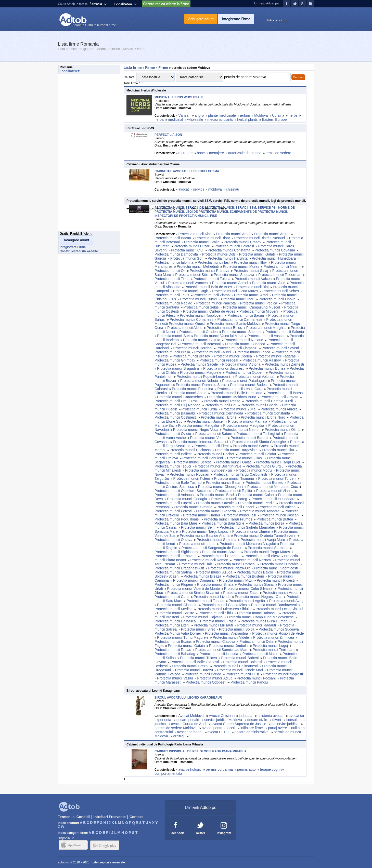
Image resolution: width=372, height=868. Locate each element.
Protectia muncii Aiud (269, 283)
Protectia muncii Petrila (256, 503)
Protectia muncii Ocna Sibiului (279, 609)
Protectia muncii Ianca (253, 352)
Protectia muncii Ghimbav (175, 360)
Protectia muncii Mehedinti (198, 266)
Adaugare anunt (201, 19)
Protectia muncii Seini (198, 527)
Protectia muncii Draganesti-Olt (179, 568)
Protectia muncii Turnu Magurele (183, 637)
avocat (183, 189)
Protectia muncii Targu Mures (267, 552)
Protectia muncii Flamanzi (237, 348)
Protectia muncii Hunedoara (274, 258)
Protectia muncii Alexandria (227, 633)
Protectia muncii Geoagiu (187, 499)
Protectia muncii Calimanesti (235, 666)
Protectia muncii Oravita (279, 397)
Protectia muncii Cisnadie (177, 605)
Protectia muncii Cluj (187, 250)
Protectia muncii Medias (174, 609)
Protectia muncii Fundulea (193, 389)
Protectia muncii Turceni (277, 478)
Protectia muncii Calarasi (234, 246)
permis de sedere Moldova (176, 728)
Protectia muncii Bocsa (285, 393)
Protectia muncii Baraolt (249, 438)
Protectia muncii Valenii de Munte (193, 589)
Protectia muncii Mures (241, 266)
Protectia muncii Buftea (267, 368)
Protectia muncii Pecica (259, 303)
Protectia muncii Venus (208, 438)
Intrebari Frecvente (110, 817)
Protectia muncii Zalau (241, 593)
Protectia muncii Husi (242, 674)
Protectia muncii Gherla (259, 405)
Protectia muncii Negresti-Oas (259, 597)
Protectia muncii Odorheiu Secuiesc (183, 491)
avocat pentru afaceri (219, 728)
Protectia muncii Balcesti (243, 662)
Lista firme (133, 68)
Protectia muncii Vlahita (275, 491)
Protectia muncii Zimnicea (274, 637)
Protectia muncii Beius (225, 328)
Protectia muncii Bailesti (174, 454)
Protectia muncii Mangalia (198, 425)
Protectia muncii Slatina (173, 572)
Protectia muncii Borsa (266, 523)
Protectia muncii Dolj (219, 254)
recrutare (185, 153)
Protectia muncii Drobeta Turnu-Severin (265, 536)
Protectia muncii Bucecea (245, 344)
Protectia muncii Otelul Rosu (177, 401)
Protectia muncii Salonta (285, 332)
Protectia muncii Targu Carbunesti (240, 474)
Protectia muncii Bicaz (262, 556)
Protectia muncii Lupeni (173, 503)
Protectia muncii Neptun (242, 430)
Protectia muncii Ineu (238, 299)
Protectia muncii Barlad (203, 674)
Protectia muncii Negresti (283, 674)
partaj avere (277, 728)
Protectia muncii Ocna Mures (235, 291)
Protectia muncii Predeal (219, 360)
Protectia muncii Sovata (221, 552)
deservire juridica (286, 724)
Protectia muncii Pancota (216, 303)
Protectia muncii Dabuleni (203, 458)
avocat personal (190, 732)
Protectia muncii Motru (254, 470)
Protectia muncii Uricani (235, 507)
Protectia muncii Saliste (176, 613)
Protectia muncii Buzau (192, 246)
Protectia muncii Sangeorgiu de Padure (212, 548)
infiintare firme (252, 728)
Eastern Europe (274, 119)
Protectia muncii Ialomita (174, 262)
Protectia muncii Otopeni (245, 372)
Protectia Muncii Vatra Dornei (178, 633)
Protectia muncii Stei (173, 336)
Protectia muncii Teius (172, 295)
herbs (293, 115)
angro (199, 115)
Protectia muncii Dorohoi (193, 348)
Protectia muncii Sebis (201, 307)
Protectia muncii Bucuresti (224, 368)
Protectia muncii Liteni (172, 625)
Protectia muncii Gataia (187, 646)
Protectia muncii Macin (260, 654)
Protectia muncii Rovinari (189, 474)
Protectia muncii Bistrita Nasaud (260, 238)
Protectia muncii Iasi (214, 262)
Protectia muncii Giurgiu (265, 466)
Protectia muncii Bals (196, 564)
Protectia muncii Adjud (215, 678)
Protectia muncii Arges (272, 234)
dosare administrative (252, 732)
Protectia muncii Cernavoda (221, 413)
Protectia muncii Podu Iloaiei (177, 519)
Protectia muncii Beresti (193, 462)
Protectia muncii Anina (189, 393)
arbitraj (179, 736)
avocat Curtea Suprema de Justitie (239, 724)
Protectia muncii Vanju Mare (263, 540)
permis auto (246, 769)
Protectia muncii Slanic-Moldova (235, 324)
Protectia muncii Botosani (201, 344)
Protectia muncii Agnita (247, 601)
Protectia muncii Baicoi (255, 572)
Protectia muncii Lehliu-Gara (240, 389)
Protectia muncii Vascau (267, 336)
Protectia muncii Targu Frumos (228, 519)
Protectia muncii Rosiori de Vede (278, 633)
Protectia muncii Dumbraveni (274, 605)
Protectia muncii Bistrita (202, 340)
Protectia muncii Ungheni (221, 556)
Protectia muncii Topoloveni (201, 315)
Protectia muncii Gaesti (251, 446)
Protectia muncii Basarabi (175, 413)
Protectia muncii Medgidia (243, 425)
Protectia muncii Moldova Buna (232, 397)
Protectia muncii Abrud (230, 283)
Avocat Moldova (191, 716)
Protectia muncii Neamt (282, 266)
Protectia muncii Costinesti (176, 417)
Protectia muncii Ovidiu (173, 434)
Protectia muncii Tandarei (260, 511)
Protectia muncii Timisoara (274, 650)
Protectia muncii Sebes (281, 291)
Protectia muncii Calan (256, 495)
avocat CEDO (219, 732)
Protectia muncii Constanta (229, 250)
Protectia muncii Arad (233, 234)
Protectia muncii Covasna (275, 250)
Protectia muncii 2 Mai (239, 409)
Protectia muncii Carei (172, 597)
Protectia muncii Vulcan (277, 507)
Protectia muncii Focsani (256, 678)
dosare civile (258, 720)
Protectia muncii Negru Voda (196, 430)
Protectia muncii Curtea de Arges (209, 311)
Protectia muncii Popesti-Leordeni (204, 377)
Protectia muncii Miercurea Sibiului (224, 609)
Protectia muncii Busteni (245, 576)
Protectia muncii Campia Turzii (269, 401)
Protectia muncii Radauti (256, 625)
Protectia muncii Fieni (212, 446)
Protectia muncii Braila (202, 242)
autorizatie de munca (245, 153)
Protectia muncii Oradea (199, 332)
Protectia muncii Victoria (241, 364)
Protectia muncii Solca (237, 629)
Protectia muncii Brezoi (190, 666)
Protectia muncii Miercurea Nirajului (248, 544)
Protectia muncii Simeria (193, 507)
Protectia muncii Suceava (234, 275)
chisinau (232, 189)
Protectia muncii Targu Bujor (278, 462)
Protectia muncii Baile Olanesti (195, 662)
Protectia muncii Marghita (266, 328)
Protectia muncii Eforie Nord (263, 417)
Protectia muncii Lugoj (270, 646)
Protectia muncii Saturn (214, 434)
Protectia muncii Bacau (173, 238)
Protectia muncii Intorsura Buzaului (200, 442)
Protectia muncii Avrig (286, 601)
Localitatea (123, 4)
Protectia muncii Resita (222, 401)
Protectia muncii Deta (256, 642)
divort (277, 720)
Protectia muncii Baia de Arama (205, 536)
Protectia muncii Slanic (256, 584)
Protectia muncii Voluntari (255, 377)
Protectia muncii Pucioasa (190, 450)
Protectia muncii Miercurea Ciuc (273, 487)
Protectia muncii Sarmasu (268, 548)
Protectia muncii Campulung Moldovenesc (260, 617)
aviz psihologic (190, 769)
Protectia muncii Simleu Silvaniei (193, 593)
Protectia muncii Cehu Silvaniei (249, 589)
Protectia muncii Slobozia (216, 511)
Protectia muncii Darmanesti (240, 319)
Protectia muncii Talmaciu (257, 613)
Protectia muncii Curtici (198, 299)
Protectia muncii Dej (220, 405)
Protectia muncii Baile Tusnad (178, 483)
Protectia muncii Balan (223, 483)
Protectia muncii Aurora (279, 409)
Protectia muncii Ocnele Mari (240, 670)
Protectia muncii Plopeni (174, 584)
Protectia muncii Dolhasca (175, 621)
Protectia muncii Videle (231, 637)
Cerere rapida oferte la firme (166, 4)
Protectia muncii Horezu (194, 670)
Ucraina (278, 115)
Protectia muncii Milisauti (213, 625)
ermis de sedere (278, 153)
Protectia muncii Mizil (236, 580)
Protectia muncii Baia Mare (176, 523)
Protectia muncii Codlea (233, 356)
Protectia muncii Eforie (219, 417)
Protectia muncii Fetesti (173, 511)
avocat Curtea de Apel (189, 724)
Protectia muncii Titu (278, 450)
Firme (150, 68)
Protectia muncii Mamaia (248, 421)
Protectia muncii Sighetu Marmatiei (247, 527)
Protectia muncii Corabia (279, 564)
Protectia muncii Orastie (215, 503)
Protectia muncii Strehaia (216, 540)
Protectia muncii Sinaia (215, 584)
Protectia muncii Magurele (201, 372)
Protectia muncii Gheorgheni (221, 487)
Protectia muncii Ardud (280, 593)
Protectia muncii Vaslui (175, 678)
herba (159, 119)
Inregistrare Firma (236, 19)
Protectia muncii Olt (170, 271)
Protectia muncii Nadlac (173, 303)
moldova (215, 189)
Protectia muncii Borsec (264, 483)
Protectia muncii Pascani (280, 515)
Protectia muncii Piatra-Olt (229, 568)
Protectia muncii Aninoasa (175, 495)
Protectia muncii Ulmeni (251, 531)
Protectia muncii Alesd (185, 328)
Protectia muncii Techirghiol (258, 434)
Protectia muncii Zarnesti (284, 364)
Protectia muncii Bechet (215, 454)
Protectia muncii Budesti (249, 385)
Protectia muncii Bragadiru (178, 368)
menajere (216, 153)
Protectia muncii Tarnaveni (175, 556)
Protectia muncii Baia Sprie (223, 523)
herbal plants (247, 119)
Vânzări (184, 115)
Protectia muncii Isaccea (219, 654)
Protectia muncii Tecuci (173, 466)
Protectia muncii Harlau (202, 515)
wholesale (195, 119)
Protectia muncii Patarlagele (244, 381)
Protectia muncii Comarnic (194, 580)
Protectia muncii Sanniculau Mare (222, 650)
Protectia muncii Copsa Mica (224, 605)
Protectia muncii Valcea (253, 279)
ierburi (245, 115)
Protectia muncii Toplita (234, 491)
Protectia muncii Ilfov (250, 262)
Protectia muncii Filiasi (245, 458)
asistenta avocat (271, 716)
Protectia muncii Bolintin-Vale (218, 466)
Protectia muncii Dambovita (176, 254)
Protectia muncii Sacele (199, 364)
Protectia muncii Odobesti (206, 682)
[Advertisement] (79, 154)
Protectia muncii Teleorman (280, 275)
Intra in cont (277, 20)
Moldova (261, 115)
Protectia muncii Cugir (191, 291)
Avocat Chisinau (222, 716)
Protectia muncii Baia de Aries (208, 287)
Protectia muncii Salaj (251, 271)
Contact (136, 817)
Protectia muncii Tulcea (212, 279)
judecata (246, 716)
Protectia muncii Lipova (277, 299)
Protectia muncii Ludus (197, 544)
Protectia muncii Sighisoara (176, 552)
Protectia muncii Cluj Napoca (177, 405)
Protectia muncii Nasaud (244, 340)
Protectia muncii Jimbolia (229, 646)
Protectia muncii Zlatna (212, 295)
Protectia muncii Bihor (213, 238)
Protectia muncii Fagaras (276, 356)
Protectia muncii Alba (195, 234)
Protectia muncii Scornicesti (276, 568)
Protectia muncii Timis (172, 279)
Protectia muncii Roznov (252, 560)
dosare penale (188, 720)
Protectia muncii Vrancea (188, 283)
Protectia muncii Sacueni (241, 332)
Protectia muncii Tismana (234, 478)
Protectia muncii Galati (257, 254)
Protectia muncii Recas (173, 650)
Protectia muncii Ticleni (192, 478)
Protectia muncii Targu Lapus (205, 531)
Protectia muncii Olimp (283, 430)
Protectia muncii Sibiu (192, 275)
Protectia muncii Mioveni (259, 311)
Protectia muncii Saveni (280, 348)
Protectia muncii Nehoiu (199, 381)
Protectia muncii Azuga (214, 572)
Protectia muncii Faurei (213, 352)
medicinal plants (220, 119)
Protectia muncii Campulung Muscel (251, 307)
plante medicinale (222, 115)
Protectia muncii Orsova (174, 540)
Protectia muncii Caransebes (180, 397)
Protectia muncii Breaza (202, 576)
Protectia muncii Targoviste (236, 450)
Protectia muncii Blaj (253, 287)
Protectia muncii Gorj (187, 258)
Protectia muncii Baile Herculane (236, 393)
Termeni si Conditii (74, 817)
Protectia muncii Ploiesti (276, 580)
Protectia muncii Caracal (236, 564)
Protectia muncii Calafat (257, 454)
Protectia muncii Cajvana (203, 617)
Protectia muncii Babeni (240, 658)
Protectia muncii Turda (199, 409)
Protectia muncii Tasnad (206, 601)
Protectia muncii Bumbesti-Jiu (208, 470)
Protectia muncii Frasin (218, 621)
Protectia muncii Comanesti (191, 319)
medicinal (176, 119)
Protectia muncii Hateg (229, 499)
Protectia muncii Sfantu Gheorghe (259, 442)
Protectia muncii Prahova (210, 271)
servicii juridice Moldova (224, 720)
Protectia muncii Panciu (249, 682)
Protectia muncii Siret (198, 629)
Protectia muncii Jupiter (205, 421)
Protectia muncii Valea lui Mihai (219, 336)
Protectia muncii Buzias (173, 642)
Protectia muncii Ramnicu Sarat (201, 385)
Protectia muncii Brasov (242, 242)
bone (201, 153)
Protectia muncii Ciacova (215, 642)
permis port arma (219, 769)
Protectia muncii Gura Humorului (266, 621)
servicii (198, 189)
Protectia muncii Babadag (175, 654)
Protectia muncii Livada (212, 597)
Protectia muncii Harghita (227, 258)
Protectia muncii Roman (209, 560)
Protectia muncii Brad (217, 495)
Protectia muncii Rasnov (262, 360)
